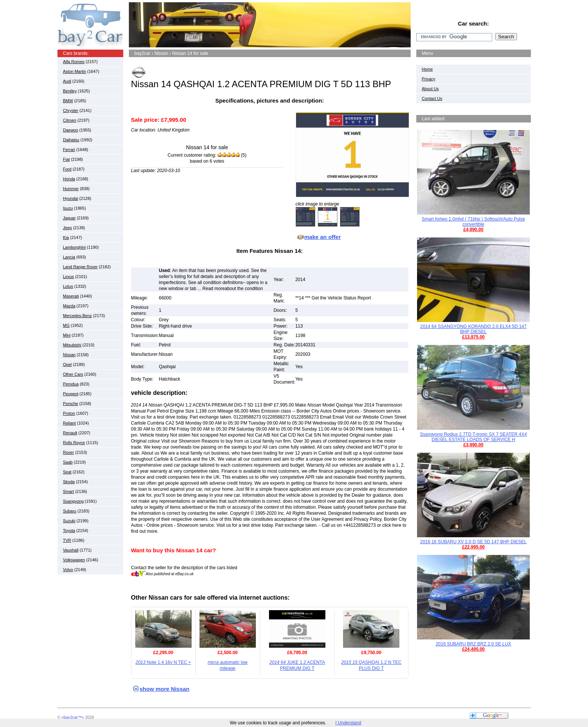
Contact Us (432, 98)
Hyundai (71, 198)
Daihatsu (71, 140)
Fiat (67, 159)
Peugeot (71, 394)
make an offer (323, 237)
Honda (69, 179)
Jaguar (70, 218)
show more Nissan (165, 689)
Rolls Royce (74, 443)
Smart (69, 491)
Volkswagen (74, 560)
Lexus (69, 277)
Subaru (70, 511)
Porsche (71, 404)
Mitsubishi (72, 345)
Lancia (69, 257)
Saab (68, 462)
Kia (66, 237)
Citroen (70, 120)
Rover (69, 452)
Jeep (68, 228)
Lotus (68, 286)
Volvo (68, 570)
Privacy (429, 79)
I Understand (348, 723)
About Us (430, 89)
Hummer (71, 189)
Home (427, 69)
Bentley (70, 91)
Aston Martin (75, 71)
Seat (67, 472)
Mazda (69, 306)
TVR (67, 540)
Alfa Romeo (74, 62)
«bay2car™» (73, 717)
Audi (67, 81)
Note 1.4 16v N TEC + (163, 662)
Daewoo (71, 130)
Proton (69, 413)
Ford (67, 169)
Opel (67, 364)
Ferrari (69, 150)
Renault (70, 433)
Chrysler (71, 110)
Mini (67, 335)
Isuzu (68, 208)
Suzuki (69, 521)
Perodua (71, 384)
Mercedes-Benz (78, 316)
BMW (68, 101)
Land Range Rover (80, 267)
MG (67, 325)
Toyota (69, 531)
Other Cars (73, 374)
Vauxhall (71, 550)
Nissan (70, 355)
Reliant (70, 423)
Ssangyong (73, 501)
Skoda (69, 482)
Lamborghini (75, 247)
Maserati (71, 296)
